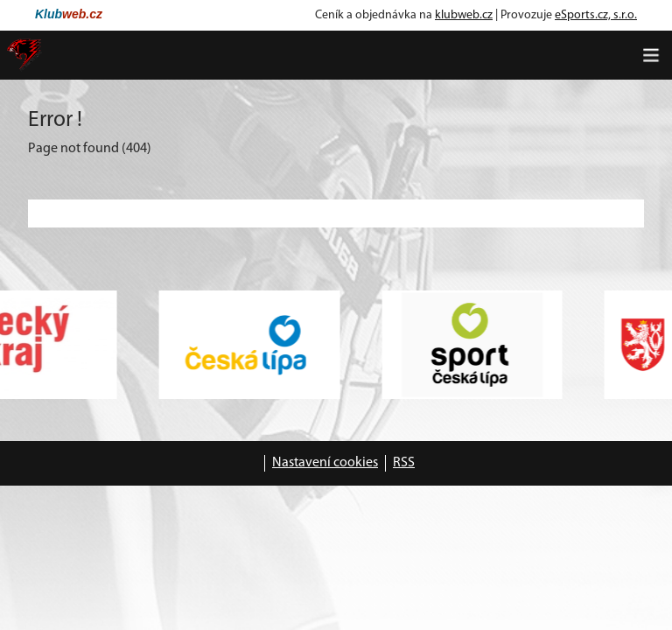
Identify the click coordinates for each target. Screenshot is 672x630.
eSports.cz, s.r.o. (596, 15)
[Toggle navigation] (651, 55)
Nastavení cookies (325, 463)
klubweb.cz (464, 15)
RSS (404, 463)
